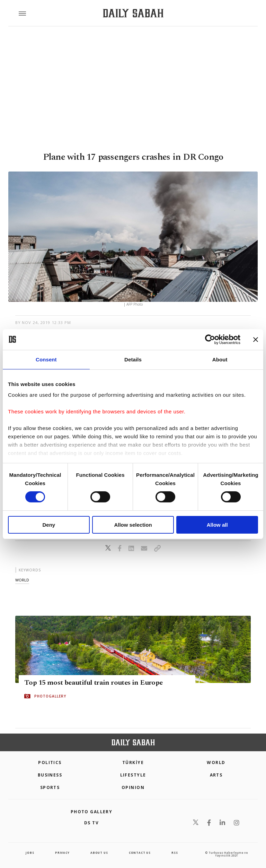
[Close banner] (256, 339)
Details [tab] (133, 359)
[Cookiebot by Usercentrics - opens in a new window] (210, 339)
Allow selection (133, 525)
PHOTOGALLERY (50, 696)
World (216, 762)
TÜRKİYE (133, 762)
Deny (49, 525)
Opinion (133, 787)
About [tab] (220, 359)
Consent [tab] (46, 359)
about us (99, 853)
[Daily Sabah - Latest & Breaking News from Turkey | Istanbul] (133, 13)
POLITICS (50, 762)
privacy (62, 853)
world (22, 580)
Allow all (217, 525)
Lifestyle (133, 775)
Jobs (30, 853)
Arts (216, 775)
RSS (175, 853)
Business (50, 775)
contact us (140, 853)
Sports (50, 787)
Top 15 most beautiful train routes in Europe (94, 683)
